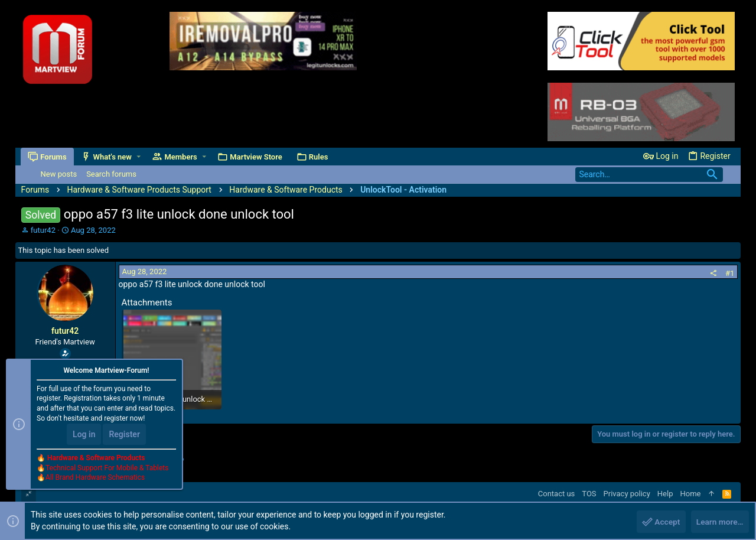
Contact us (557, 494)
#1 (730, 273)
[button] (139, 157)
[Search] (649, 175)
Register (124, 435)
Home (690, 494)
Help (665, 494)
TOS (589, 494)
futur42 (43, 230)
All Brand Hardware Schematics (95, 479)
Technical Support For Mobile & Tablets (107, 469)
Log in (84, 435)
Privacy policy (627, 494)
